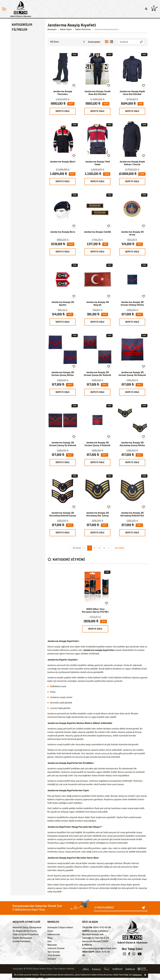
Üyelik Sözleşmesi (22, 938)
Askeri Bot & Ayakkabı (26, 81)
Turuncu (21, 214)
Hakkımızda (54, 935)
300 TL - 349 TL (25, 262)
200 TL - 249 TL (25, 251)
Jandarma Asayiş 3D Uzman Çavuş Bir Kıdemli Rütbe (97, 375)
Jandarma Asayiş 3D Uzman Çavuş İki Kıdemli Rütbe (132, 375)
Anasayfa (52, 29)
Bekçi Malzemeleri (24, 128)
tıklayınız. (137, 975)
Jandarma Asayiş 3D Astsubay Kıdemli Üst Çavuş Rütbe (132, 516)
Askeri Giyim (21, 31)
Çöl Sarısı (22, 193)
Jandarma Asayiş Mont (63, 162)
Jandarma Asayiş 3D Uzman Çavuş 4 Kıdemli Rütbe (97, 446)
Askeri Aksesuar (23, 112)
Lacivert (21, 182)
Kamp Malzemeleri (24, 117)
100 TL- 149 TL (25, 241)
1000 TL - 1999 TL (27, 282)
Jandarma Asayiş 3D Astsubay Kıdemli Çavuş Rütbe (63, 516)
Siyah (20, 177)
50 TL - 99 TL (24, 235)
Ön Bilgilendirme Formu (25, 931)
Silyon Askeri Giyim (27, 161)
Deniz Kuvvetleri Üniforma (25, 68)
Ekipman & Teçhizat (25, 106)
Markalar (52, 945)
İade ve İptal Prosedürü (26, 935)
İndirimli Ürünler (56, 949)
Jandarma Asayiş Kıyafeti (26, 43)
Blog (50, 938)
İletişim (52, 959)
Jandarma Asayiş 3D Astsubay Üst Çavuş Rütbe (97, 516)
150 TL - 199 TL (25, 246)
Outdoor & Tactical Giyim (25, 99)
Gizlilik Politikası (21, 942)
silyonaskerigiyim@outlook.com (99, 949)
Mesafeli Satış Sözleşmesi (27, 928)
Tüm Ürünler (54, 955)
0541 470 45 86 (102, 928)
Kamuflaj (22, 198)
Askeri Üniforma (24, 36)
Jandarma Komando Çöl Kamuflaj (24, 58)
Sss (49, 942)
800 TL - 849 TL (25, 277)
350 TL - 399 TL (25, 267)
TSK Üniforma (24, 49)
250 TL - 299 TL (25, 256)
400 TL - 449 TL (26, 272)
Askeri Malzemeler (24, 86)
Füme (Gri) (22, 209)
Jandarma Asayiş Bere (63, 232)
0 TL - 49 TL (23, 230)
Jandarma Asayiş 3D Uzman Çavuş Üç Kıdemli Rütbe (63, 446)
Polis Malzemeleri (24, 123)
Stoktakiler (94, 42)
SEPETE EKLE (63, 111)
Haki (19, 188)
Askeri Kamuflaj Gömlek (25, 76)
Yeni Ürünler (54, 952)
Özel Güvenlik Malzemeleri (21, 135)
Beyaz (20, 203)
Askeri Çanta (21, 92)
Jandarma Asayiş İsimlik (97, 232)
